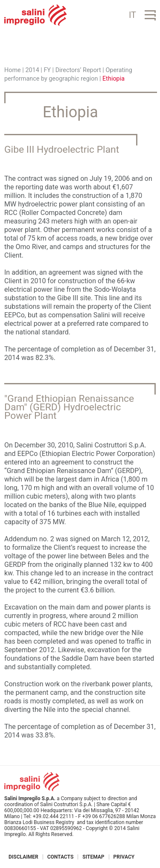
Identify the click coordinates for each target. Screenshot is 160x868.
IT (132, 15)
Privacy (124, 857)
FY (47, 70)
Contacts (61, 857)
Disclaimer (23, 857)
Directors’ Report (78, 70)
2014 (32, 70)
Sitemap (93, 857)
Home (13, 70)
